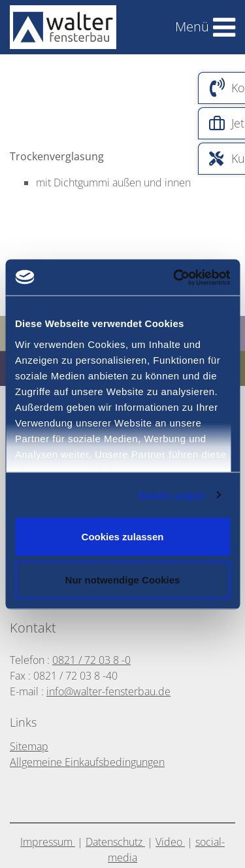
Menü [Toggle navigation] (192, 26)
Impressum (48, 842)
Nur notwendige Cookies (123, 579)
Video (170, 842)
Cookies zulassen (123, 537)
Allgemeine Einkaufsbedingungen (87, 762)
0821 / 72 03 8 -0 (91, 660)
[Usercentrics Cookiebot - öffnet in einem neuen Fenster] (202, 277)
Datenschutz (115, 842)
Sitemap (29, 746)
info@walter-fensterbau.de (108, 691)
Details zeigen (171, 495)
